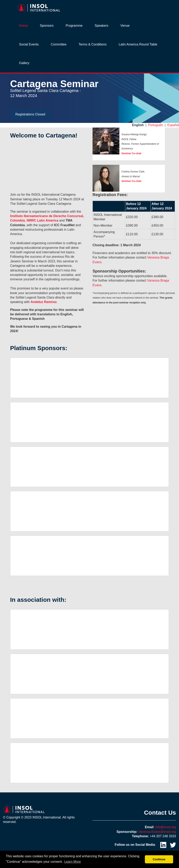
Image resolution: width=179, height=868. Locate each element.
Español (173, 125)
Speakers (101, 26)
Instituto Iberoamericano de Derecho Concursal (47, 216)
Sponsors (47, 26)
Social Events (29, 44)
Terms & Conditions (93, 44)
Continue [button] (159, 859)
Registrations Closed (30, 114)
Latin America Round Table (138, 44)
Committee (59, 44)
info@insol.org (166, 827)
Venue (125, 26)
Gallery (24, 63)
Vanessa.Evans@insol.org (157, 832)
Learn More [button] (73, 862)
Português (155, 125)
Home (24, 26)
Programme (74, 26)
